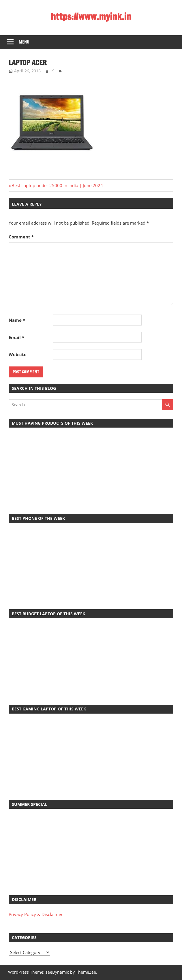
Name (17, 320)
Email (16, 337)
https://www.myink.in (91, 16)
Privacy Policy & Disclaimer (36, 914)
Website (18, 354)
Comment (21, 237)
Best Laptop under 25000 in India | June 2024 (57, 185)
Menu (24, 42)
